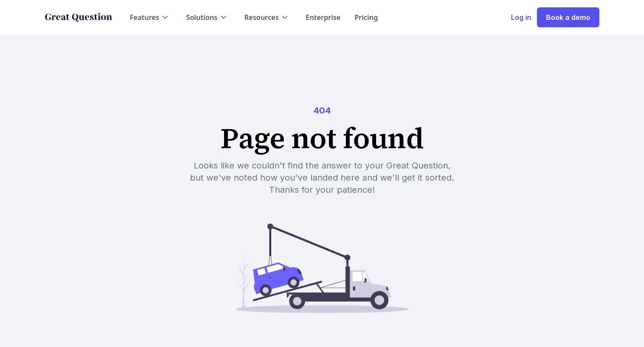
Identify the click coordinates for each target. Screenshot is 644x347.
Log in (521, 17)
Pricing (366, 17)
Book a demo (568, 17)
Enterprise (323, 17)
